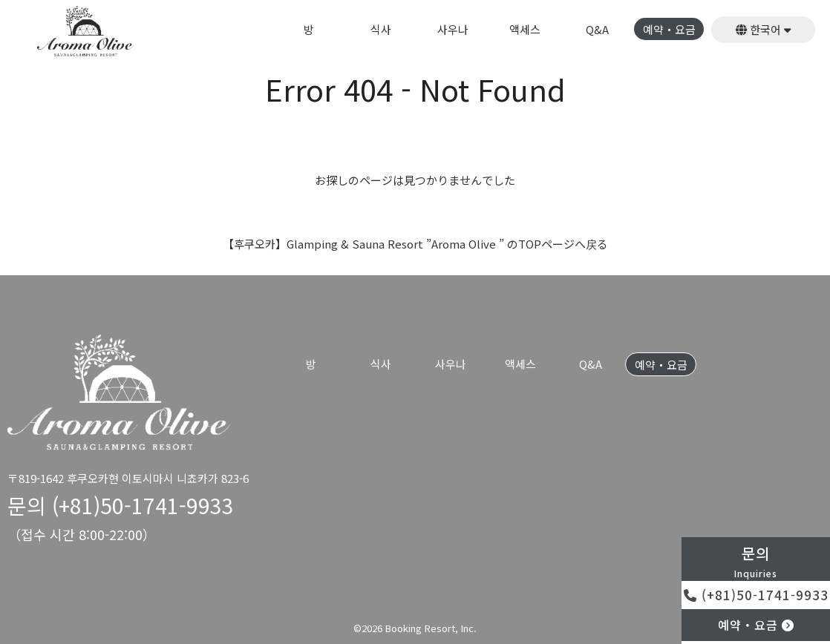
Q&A (597, 30)
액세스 (525, 30)
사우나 (453, 30)
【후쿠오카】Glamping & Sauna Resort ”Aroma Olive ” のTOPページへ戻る (415, 244)
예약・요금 (669, 30)
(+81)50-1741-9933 (756, 595)
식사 (381, 30)
